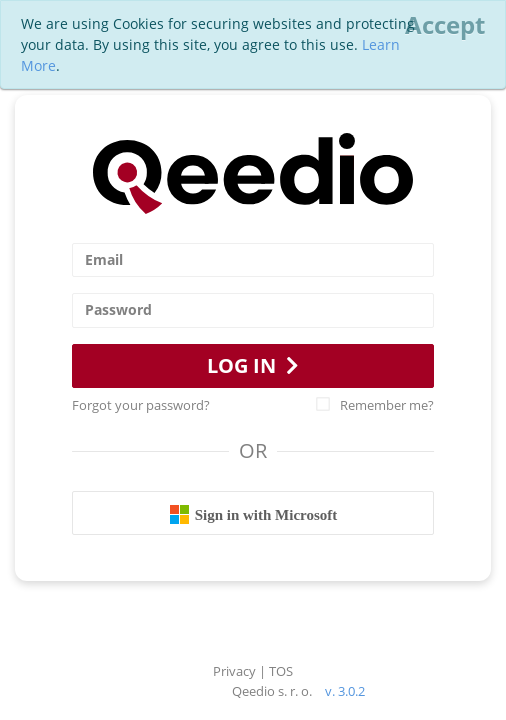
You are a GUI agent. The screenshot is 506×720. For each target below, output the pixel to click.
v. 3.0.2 (345, 691)
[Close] (445, 25)
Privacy (234, 671)
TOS (281, 671)
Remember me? (375, 405)
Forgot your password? (141, 405)
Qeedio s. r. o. (272, 691)
